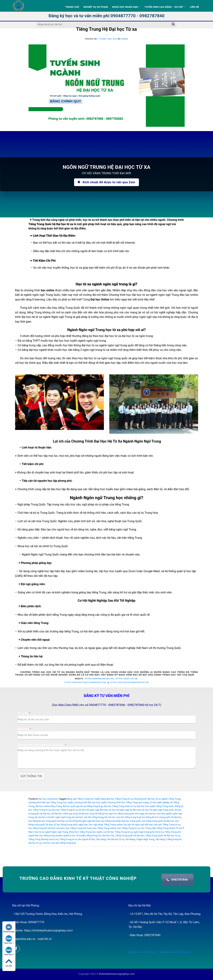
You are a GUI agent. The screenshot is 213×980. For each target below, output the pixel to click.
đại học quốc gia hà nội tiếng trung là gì (83, 806)
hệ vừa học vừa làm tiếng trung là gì (123, 817)
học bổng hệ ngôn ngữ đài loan (84, 821)
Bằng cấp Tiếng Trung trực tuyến (83, 799)
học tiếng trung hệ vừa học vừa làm (46, 828)
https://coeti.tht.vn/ (127, 679)
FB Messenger (9, 928)
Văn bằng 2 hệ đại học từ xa (110, 839)
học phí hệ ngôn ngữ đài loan (138, 825)
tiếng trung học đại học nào (100, 836)
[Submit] (173, 24)
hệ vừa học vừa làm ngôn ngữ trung (53, 817)
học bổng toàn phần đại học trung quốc (121, 821)
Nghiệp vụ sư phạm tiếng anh (175, 952)
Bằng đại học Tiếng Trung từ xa (117, 799)
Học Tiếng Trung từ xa (128, 828)
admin (125, 39)
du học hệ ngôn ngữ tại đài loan (125, 810)
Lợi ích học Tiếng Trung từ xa (118, 832)
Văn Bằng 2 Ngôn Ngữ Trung (140, 839)
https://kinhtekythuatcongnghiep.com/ (86, 682)
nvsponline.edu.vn (24, 939)
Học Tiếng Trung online (104, 828)
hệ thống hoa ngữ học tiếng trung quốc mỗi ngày (119, 814)
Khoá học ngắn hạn (126, 7)
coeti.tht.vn (45, 939)
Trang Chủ (72, 7)
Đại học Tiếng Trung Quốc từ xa (120, 806)
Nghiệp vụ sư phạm (96, 7)
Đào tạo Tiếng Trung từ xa (65, 810)
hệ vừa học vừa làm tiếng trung (88, 817)
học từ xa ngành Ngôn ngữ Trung (51, 832)
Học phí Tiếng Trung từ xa (167, 825)
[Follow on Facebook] (16, 949)
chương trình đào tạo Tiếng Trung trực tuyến (51, 802)
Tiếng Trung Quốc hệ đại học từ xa (163, 836)
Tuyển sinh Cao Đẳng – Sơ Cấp (165, 7)
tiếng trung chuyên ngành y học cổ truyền (65, 836)
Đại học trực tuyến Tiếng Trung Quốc (155, 806)
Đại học (42, 799)
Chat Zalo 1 (9, 940)
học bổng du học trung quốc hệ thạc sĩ (48, 821)
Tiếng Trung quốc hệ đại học (130, 836)
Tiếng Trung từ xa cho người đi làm (77, 839)
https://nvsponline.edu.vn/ (100, 679)
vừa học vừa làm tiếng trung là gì (59, 843)
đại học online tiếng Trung (49, 806)
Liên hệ (194, 7)
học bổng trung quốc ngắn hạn (72, 825)
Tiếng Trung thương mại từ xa (44, 839)
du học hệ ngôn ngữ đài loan (93, 810)
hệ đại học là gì (86, 814)
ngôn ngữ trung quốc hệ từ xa (149, 832)
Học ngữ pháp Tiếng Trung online (106, 825)
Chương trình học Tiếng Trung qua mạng (128, 802)
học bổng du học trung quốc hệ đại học (162, 817)
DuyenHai (52, 799)
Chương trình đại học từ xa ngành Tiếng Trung (157, 799)
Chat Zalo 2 (9, 951)
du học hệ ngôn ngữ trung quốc (158, 810)
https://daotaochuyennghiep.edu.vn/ (130, 682)
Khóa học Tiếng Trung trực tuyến (86, 832)
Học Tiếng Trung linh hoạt (78, 828)
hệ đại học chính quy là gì (65, 814)
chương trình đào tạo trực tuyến (90, 802)
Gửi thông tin (31, 776)
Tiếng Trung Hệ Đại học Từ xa (106, 29)
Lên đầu (9, 962)
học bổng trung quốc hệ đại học (158, 821)
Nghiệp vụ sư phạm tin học (143, 952)
